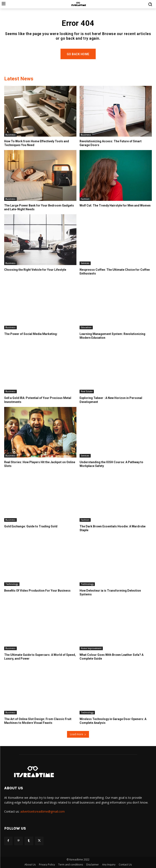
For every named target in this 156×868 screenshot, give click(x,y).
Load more (78, 734)
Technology (12, 584)
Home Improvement (91, 648)
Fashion (85, 199)
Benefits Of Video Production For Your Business (37, 591)
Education (86, 327)
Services (85, 263)
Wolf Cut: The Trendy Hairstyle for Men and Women (115, 205)
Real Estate (87, 391)
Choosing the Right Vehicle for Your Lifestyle (35, 270)
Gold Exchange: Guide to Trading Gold (31, 526)
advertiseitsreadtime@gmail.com (43, 811)
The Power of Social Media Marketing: (31, 334)
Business (10, 135)
